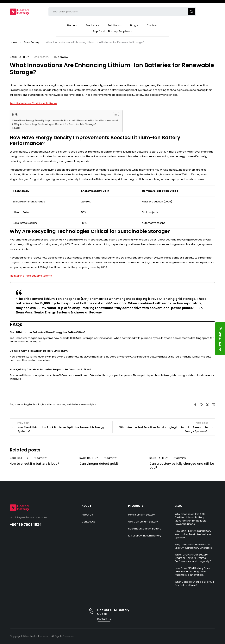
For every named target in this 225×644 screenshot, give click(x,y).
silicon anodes (56, 404)
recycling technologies (31, 404)
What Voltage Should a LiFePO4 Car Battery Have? (194, 583)
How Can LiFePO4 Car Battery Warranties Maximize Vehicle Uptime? (193, 534)
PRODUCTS (136, 506)
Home (14, 42)
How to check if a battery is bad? (34, 464)
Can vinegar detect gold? (99, 464)
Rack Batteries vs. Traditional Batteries (34, 103)
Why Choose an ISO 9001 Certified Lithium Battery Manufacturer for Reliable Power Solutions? (191, 519)
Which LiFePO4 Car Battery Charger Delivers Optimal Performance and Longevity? (193, 558)
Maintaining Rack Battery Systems (31, 276)
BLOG (178, 506)
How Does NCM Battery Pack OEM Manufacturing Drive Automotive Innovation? (192, 572)
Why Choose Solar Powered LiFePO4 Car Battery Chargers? (194, 546)
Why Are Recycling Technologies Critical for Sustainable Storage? (55, 124)
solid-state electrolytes (81, 404)
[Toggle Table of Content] (114, 115)
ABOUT (86, 506)
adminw (63, 57)
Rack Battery (32, 42)
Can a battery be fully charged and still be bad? (182, 466)
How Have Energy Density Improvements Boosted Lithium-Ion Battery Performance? (66, 120)
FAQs (17, 128)
